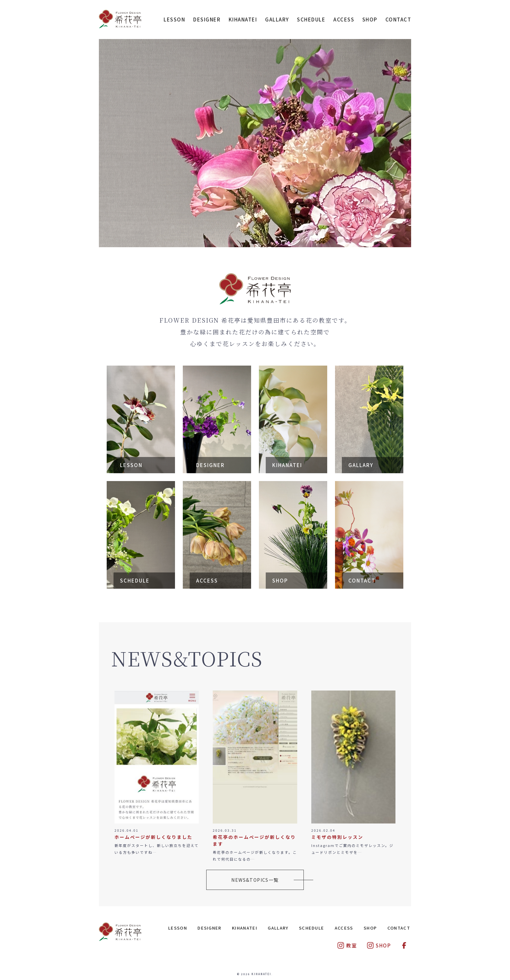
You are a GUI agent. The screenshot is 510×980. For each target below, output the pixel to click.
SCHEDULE (311, 19)
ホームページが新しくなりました (154, 837)
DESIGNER (207, 19)
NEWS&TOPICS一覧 (255, 880)
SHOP (370, 19)
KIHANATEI (243, 19)
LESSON (174, 19)
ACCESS (344, 19)
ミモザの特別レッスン (337, 837)
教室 (347, 945)
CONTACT (398, 19)
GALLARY (277, 19)
